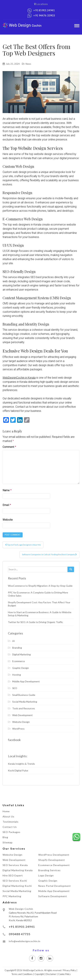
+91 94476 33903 (44, 15)
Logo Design (46, 875)
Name (7, 490)
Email (7, 505)
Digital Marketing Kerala (18, 870)
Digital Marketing (21, 654)
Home (6, 811)
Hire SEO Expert (13, 875)
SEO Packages (11, 832)
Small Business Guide (24, 695)
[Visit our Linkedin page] (50, 958)
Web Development (22, 715)
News (28, 64)
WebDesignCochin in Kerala (19, 378)
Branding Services (49, 870)
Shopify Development (52, 860)
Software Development (53, 896)
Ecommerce (19, 661)
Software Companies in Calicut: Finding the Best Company (49, 554)
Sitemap (8, 842)
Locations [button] (41, 4)
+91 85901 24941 (44, 10)
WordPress (18, 729)
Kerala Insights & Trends (21, 764)
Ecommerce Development (54, 865)
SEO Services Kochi (15, 881)
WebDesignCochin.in (33, 970)
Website (8, 520)
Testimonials (11, 822)
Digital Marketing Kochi (17, 886)
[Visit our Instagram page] (41, 958)
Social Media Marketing (25, 702)
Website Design (21, 722)
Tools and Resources (24, 708)
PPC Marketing (12, 896)
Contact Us (10, 827)
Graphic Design (21, 668)
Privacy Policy (70, 970)
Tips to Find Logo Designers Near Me (23, 545)
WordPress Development (54, 855)
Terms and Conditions (22, 974)
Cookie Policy (64, 974)
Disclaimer (51, 974)
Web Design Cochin (21, 909)
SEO (15, 688)
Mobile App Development (26, 681)
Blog (5, 837)
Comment (9, 447)
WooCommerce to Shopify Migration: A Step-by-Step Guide (40, 586)
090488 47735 (20, 934)
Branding (17, 648)
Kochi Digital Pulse (18, 770)
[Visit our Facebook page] (32, 958)
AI (14, 641)
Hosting (17, 675)
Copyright (39, 974)
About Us (8, 816)
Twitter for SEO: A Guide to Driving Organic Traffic (35, 622)
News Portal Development (55, 886)
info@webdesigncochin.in (25, 941)
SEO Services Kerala (15, 865)
